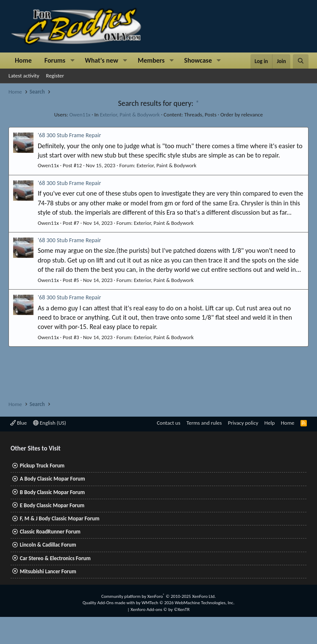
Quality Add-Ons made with (109, 603)
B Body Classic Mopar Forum (52, 492)
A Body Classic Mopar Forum (53, 479)
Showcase (198, 60)
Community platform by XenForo (158, 596)
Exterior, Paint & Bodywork (130, 115)
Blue (18, 423)
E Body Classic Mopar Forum (52, 505)
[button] (72, 61)
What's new (101, 60)
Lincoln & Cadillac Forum (48, 545)
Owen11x (80, 115)
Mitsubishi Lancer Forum (48, 571)
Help (270, 423)
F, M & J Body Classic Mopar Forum (60, 518)
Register (55, 76)
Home (23, 60)
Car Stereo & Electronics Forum (55, 558)
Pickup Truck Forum (42, 466)
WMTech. (188, 603)
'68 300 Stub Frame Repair (69, 135)
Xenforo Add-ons (160, 609)
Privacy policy (243, 423)
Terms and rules (204, 423)
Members (151, 60)
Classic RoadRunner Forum (50, 532)
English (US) (50, 423)
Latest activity (24, 76)
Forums (55, 60)
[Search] (301, 61)
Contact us (169, 423)
